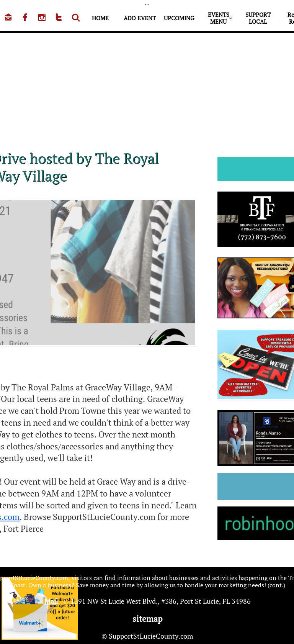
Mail (51, 601)
